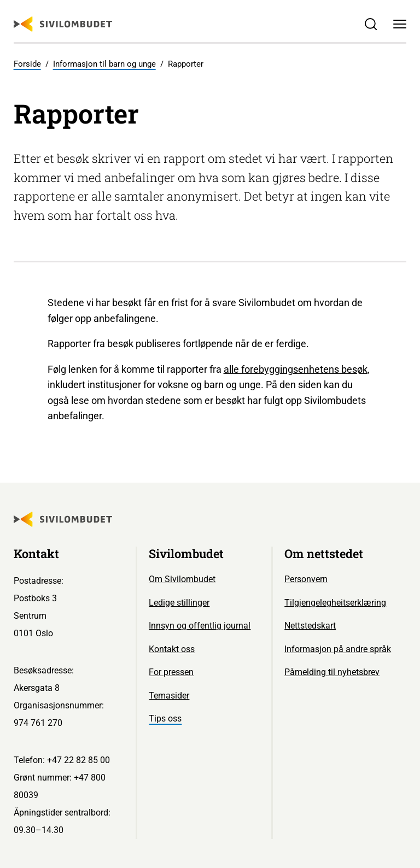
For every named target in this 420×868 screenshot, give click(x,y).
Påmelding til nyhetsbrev (332, 672)
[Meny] (400, 24)
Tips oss (165, 719)
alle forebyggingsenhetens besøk (296, 369)
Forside (27, 64)
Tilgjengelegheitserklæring (335, 603)
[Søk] (371, 24)
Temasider (169, 696)
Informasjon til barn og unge (104, 64)
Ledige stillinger (179, 603)
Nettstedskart (310, 626)
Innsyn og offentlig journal (200, 626)
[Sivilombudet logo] (63, 24)
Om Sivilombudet (182, 579)
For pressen (171, 672)
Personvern (306, 579)
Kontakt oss (172, 649)
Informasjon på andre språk (338, 649)
